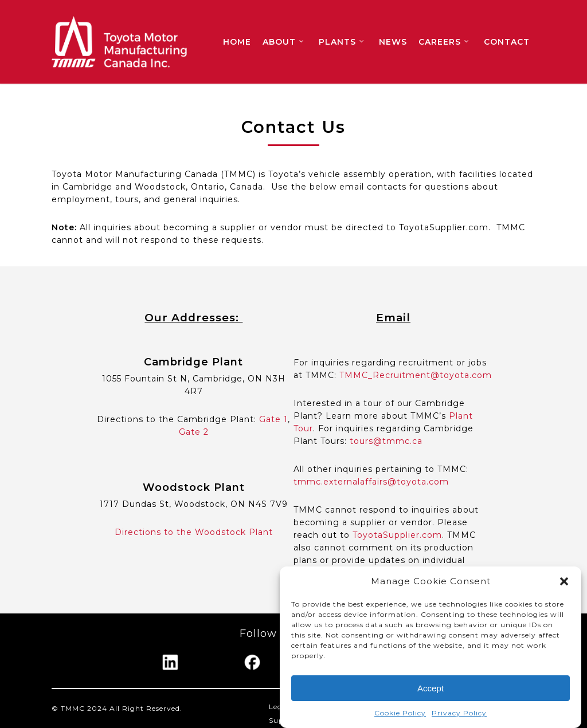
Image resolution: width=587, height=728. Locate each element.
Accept (431, 688)
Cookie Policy (400, 713)
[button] (564, 582)
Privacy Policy (459, 713)
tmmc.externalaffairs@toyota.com (371, 482)
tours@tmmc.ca (386, 441)
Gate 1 (273, 419)
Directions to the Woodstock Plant (194, 532)
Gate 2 (194, 432)
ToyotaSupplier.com (397, 535)
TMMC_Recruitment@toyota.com (416, 375)
